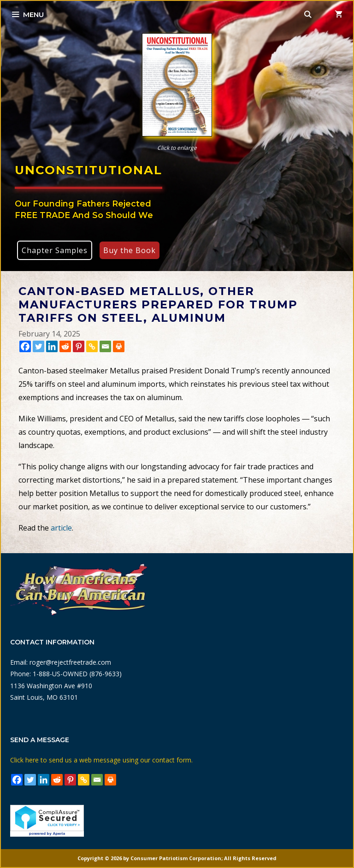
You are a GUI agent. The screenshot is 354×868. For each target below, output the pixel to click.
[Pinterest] (79, 346)
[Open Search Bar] (308, 15)
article (61, 528)
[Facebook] (25, 346)
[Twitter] (38, 346)
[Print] (119, 346)
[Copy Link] (92, 346)
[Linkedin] (52, 346)
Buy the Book (130, 250)
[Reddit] (65, 346)
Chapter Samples (55, 250)
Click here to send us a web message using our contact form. (101, 760)
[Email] (105, 346)
